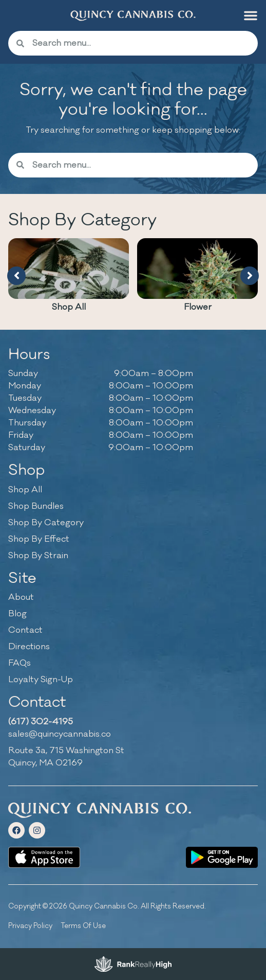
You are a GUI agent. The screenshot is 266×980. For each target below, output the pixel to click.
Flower (198, 307)
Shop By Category (46, 523)
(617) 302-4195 (41, 722)
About (21, 597)
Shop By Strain (38, 556)
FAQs (20, 663)
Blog (17, 614)
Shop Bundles (36, 506)
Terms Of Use (83, 926)
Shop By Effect (39, 539)
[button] (251, 15)
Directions (29, 647)
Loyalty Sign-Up (41, 680)
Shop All (69, 307)
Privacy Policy (30, 926)
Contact (25, 630)
